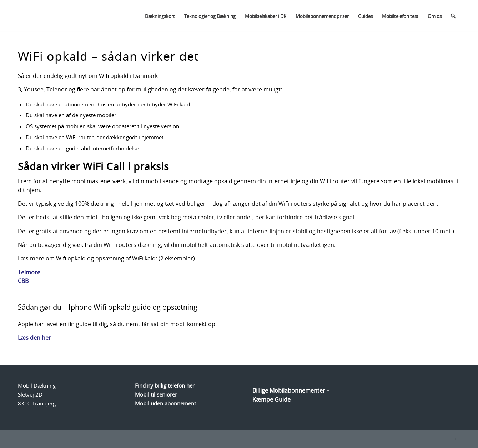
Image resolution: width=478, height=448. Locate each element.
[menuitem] (160, 16)
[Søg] (453, 16)
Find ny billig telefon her (165, 385)
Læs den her (34, 338)
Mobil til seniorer (156, 394)
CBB (23, 281)
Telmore (29, 272)
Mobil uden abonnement (165, 403)
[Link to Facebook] (455, 439)
